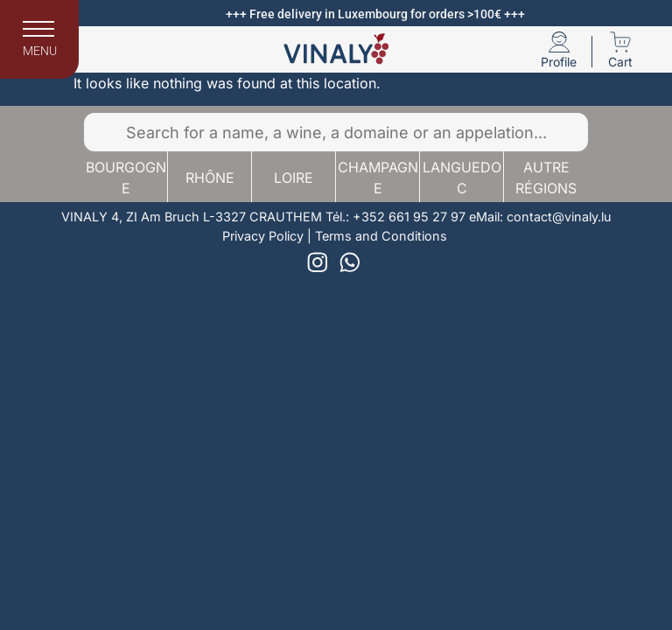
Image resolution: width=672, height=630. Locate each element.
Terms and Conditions (381, 236)
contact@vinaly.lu (559, 217)
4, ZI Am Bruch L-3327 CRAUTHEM (217, 217)
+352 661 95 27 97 (409, 217)
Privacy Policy (263, 236)
